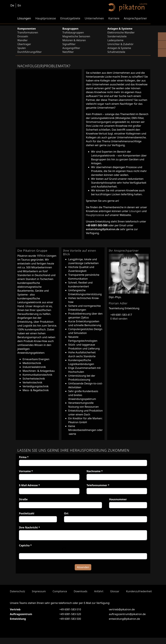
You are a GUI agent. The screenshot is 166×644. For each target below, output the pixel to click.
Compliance (60, 598)
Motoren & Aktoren (74, 40)
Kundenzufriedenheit (139, 598)
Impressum (39, 598)
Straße (23, 499)
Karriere (114, 18)
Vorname (26, 471)
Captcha (25, 545)
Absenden (83, 574)
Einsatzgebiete (70, 18)
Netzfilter (68, 52)
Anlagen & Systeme (119, 48)
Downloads (81, 598)
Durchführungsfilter (30, 52)
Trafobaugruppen (73, 32)
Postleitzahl (27, 513)
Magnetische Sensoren (76, 36)
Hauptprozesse (46, 18)
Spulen (22, 48)
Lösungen (24, 18)
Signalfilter (69, 44)
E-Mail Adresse (29, 485)
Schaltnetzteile (116, 52)
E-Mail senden (118, 319)
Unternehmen (94, 18)
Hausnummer (118, 499)
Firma (24, 457)
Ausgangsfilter (71, 48)
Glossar (115, 598)
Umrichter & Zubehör (120, 44)
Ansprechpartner (135, 18)
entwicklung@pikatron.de (103, 229)
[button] (64, 553)
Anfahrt (99, 598)
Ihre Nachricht (29, 527)
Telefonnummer (98, 485)
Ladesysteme (116, 40)
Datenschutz (18, 598)
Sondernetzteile (117, 36)
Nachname (95, 471)
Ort (66, 513)
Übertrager (24, 44)
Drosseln (23, 36)
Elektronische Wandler (121, 32)
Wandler (22, 40)
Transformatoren (28, 32)
